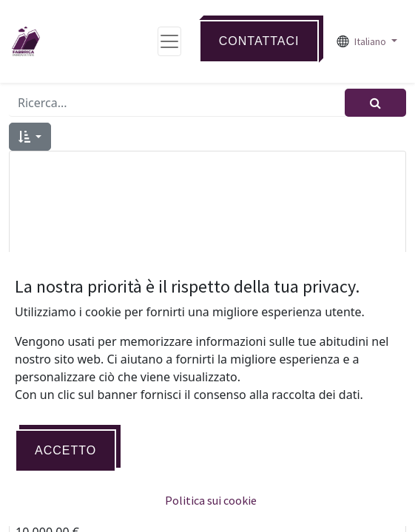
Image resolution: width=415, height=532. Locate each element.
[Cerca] (375, 103)
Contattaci (259, 41)
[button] (30, 137)
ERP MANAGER (208, 510)
